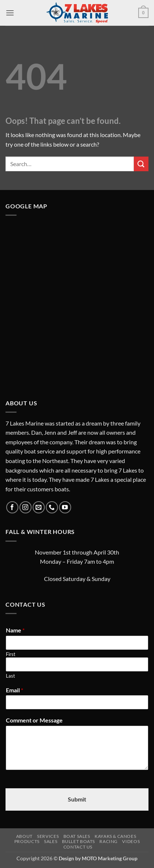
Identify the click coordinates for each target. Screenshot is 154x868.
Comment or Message (34, 720)
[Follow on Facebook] (12, 507)
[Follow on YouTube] (65, 507)
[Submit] (141, 164)
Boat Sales (77, 836)
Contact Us (78, 847)
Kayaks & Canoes (115, 836)
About (24, 836)
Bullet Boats (78, 841)
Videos (131, 841)
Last (10, 676)
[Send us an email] (39, 507)
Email (14, 690)
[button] (10, 13)
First (11, 654)
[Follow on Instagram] (25, 507)
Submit (77, 799)
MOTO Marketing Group (110, 858)
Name (15, 630)
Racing (109, 841)
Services (48, 836)
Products (27, 841)
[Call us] (52, 507)
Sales (51, 841)
